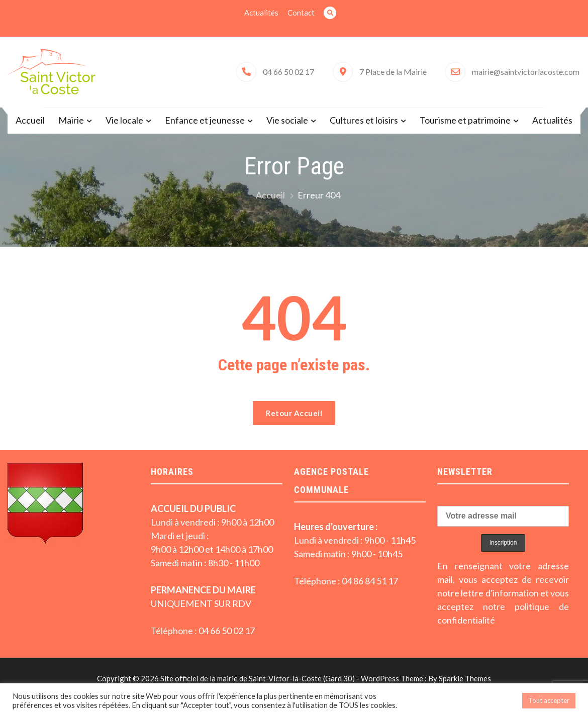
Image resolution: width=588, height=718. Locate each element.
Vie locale (124, 120)
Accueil (30, 120)
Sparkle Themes (465, 678)
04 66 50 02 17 (288, 72)
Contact (301, 13)
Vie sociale (287, 120)
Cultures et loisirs (364, 120)
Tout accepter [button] (549, 700)
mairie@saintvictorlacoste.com (526, 72)
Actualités (261, 13)
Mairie (71, 120)
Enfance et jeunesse (205, 120)
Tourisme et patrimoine (465, 120)
